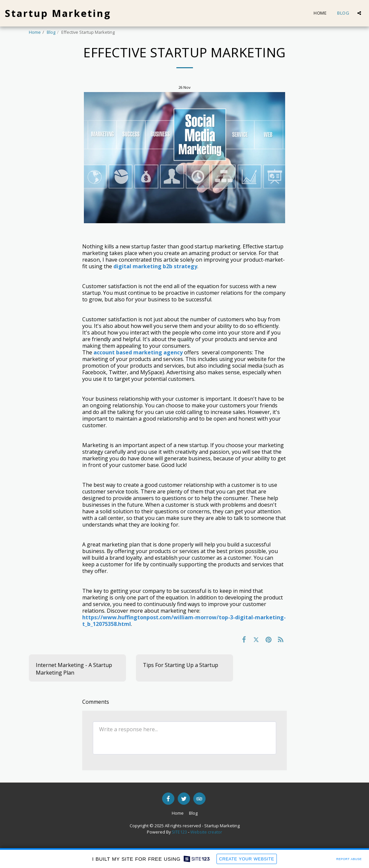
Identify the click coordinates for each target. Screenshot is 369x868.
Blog (51, 32)
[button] (359, 13)
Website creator (206, 832)
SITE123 (179, 832)
